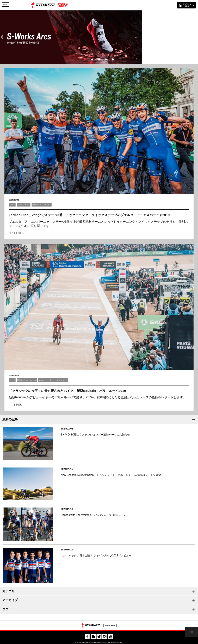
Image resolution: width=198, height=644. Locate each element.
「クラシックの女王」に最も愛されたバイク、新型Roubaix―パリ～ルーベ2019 (67, 391)
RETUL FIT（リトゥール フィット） (53, 380)
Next (196, 37)
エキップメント (24, 205)
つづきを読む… (17, 233)
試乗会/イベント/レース (42, 205)
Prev (2, 37)
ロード (12, 205)
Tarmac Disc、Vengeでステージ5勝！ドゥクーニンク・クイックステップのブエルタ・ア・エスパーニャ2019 (89, 215)
